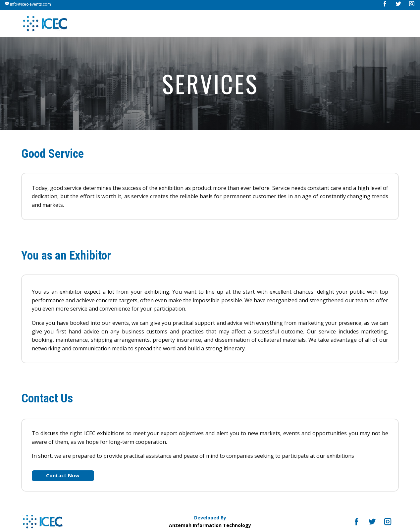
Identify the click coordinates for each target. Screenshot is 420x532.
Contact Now (63, 475)
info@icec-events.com (28, 4)
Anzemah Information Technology (210, 525)
